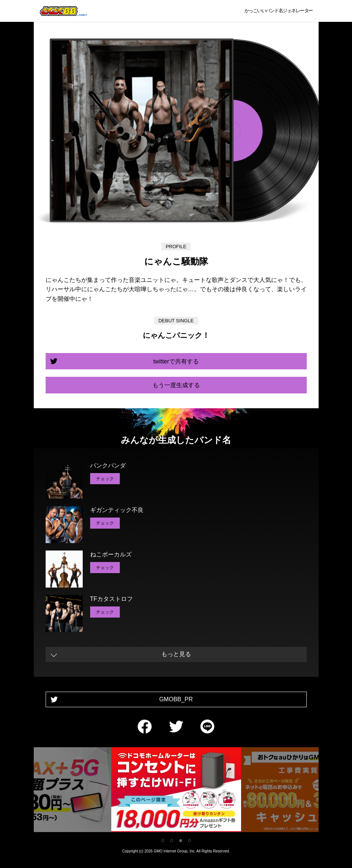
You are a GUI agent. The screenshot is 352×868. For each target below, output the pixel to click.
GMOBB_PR (176, 699)
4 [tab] (190, 841)
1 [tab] (163, 841)
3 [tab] (181, 841)
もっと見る (176, 654)
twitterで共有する (176, 361)
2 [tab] (172, 841)
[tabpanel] (176, 791)
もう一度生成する (176, 385)
